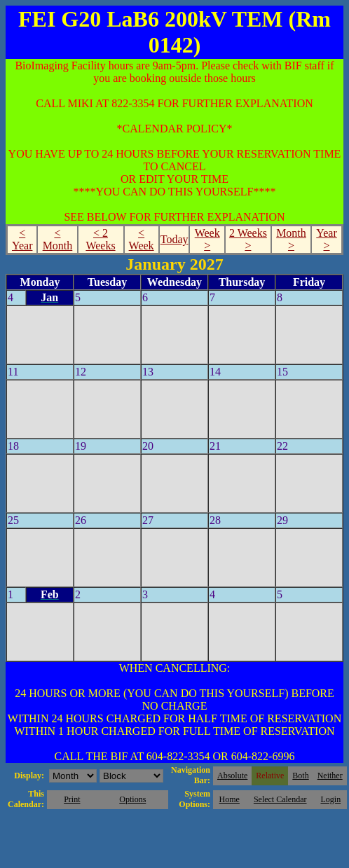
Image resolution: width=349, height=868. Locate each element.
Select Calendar (280, 799)
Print (72, 799)
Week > (207, 239)
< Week (142, 239)
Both (300, 776)
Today (174, 239)
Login (330, 799)
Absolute (232, 776)
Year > (326, 239)
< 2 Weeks (100, 239)
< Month (58, 239)
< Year (22, 239)
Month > (291, 239)
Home (230, 799)
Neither (330, 776)
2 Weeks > (248, 239)
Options (132, 799)
